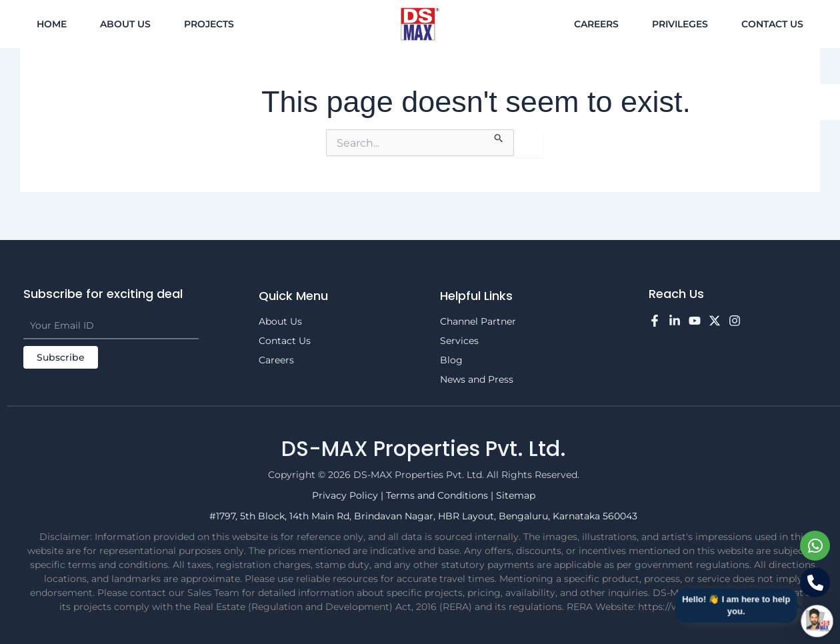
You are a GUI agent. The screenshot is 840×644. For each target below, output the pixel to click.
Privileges (680, 24)
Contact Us (772, 24)
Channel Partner (478, 321)
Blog (451, 360)
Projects (209, 24)
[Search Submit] (499, 136)
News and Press (477, 379)
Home (52, 24)
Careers (596, 24)
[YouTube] (695, 321)
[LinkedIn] (675, 321)
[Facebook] (655, 321)
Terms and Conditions (438, 495)
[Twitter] (715, 321)
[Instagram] (735, 321)
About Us (125, 24)
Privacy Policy (346, 495)
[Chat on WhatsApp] (815, 546)
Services (459, 341)
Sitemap (516, 495)
